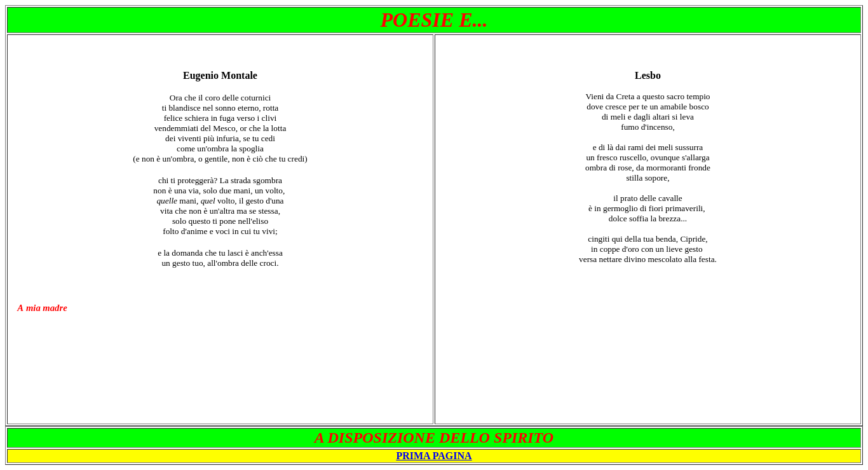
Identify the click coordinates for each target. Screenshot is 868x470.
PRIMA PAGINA (434, 456)
